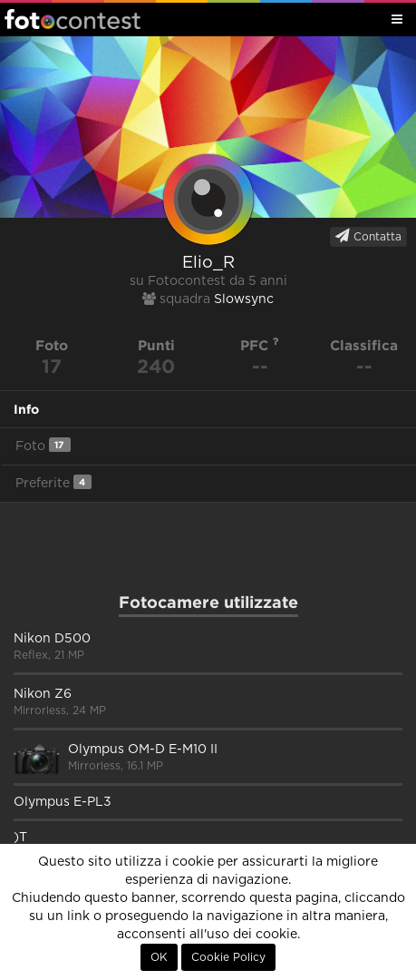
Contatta (368, 236)
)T (20, 838)
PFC (260, 345)
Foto (43, 445)
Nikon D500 (52, 639)
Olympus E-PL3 (63, 802)
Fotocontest (73, 19)
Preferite (53, 482)
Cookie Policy (228, 957)
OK (159, 957)
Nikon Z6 (43, 694)
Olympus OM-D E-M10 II (143, 750)
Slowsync (244, 299)
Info (26, 409)
